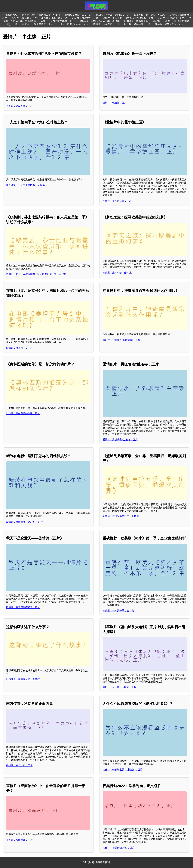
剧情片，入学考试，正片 (106, 24)
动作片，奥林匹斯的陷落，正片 (23, 413)
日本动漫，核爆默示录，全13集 (23, 679)
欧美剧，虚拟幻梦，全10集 (117, 273)
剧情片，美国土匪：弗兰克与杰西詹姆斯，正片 (128, 18)
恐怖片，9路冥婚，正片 (24, 18)
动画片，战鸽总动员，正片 (169, 24)
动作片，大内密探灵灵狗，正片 (57, 21)
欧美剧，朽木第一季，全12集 (118, 611)
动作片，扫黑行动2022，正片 (119, 848)
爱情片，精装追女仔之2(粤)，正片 (24, 522)
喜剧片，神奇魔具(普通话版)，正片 (121, 340)
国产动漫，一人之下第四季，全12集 (25, 185)
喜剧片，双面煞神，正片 (19, 840)
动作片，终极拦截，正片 (137, 24)
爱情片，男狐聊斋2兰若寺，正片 (120, 440)
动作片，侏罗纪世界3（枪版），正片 (122, 770)
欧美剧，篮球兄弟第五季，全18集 (121, 516)
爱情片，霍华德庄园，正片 (117, 201)
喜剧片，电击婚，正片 (115, 103)
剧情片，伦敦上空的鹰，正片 (37, 24)
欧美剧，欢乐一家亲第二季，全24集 (41, 15)
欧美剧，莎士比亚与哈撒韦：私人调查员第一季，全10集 (36, 274)
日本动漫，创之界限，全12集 (150, 15)
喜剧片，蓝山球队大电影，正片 (119, 687)
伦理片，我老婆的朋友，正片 (73, 24)
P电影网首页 (11, 15)
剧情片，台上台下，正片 (19, 348)
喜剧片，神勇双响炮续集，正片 (113, 15)
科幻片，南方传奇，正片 (19, 765)
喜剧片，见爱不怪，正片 (19, 106)
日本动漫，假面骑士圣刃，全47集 (142, 21)
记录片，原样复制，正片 (171, 18)
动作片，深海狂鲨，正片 (54, 18)
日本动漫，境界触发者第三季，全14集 (99, 21)
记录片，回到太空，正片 (85, 18)
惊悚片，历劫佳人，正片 (78, 15)
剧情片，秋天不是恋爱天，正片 (23, 607)
